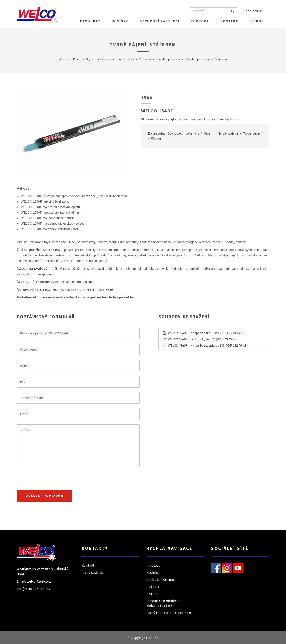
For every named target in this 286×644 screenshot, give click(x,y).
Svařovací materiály (115, 59)
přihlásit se (254, 11)
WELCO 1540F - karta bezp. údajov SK (196, 346)
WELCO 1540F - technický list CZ (192, 339)
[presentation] (50, 481)
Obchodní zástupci (159, 21)
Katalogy (153, 566)
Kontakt (229, 21)
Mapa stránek (92, 573)
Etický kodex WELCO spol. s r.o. (169, 613)
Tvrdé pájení (168, 59)
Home (63, 59)
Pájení (145, 59)
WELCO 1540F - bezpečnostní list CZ (195, 333)
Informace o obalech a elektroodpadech (164, 603)
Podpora (200, 21)
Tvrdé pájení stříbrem (143, 45)
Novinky (120, 21)
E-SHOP (257, 21)
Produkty (90, 21)
